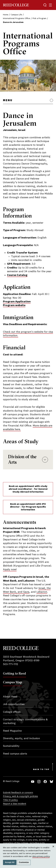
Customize (24, 862)
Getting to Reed (14, 673)
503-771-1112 (11, 664)
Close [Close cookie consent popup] (53, 849)
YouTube (33, 782)
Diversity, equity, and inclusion (22, 738)
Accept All (10, 862)
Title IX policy (10, 800)
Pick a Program (39, 18)
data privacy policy (41, 856)
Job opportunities (14, 704)
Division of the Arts (28, 459)
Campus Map (12, 682)
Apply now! (10, 570)
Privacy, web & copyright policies (20, 796)
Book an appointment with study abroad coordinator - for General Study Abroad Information (28, 489)
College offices (12, 712)
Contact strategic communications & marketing (25, 721)
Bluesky (51, 782)
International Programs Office (17, 18)
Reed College (16, 5)
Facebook (45, 782)
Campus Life (16, 15)
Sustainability (11, 746)
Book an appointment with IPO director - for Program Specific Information (28, 507)
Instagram (39, 782)
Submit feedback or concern (18, 793)
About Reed (10, 697)
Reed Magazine (12, 731)
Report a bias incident (15, 804)
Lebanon (42, 592)
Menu (8, 100)
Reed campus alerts (15, 754)
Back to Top (41, 769)
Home (6, 15)
